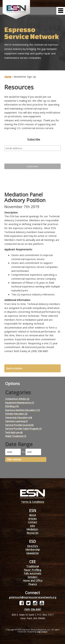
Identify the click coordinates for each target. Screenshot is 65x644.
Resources (32, 533)
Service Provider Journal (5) (19, 425)
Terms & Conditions (33, 502)
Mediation (32, 529)
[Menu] (61, 11)
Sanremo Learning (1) (16, 421)
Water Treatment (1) (16, 436)
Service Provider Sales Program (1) (23, 429)
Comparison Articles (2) (17, 399)
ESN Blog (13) (12, 406)
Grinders (32, 577)
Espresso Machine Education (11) (22, 410)
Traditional (32, 566)
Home (8, 77)
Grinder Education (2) (16, 414)
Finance (33, 584)
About (32, 515)
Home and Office (33, 580)
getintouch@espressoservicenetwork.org (33, 597)
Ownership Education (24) (19, 418)
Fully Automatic (33, 573)
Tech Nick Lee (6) (14, 432)
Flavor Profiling (32, 570)
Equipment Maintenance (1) (19, 403)
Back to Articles (14, 368)
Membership (33, 549)
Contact (32, 522)
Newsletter (33, 553)
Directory (32, 546)
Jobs (32, 526)
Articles (32, 519)
